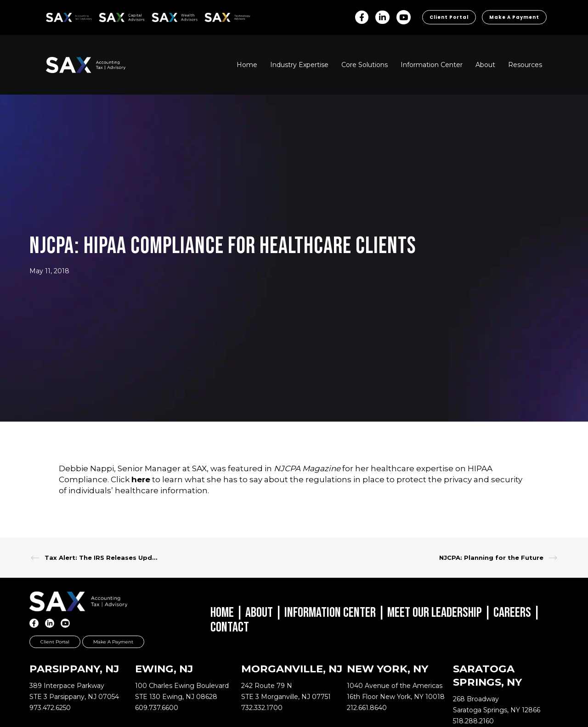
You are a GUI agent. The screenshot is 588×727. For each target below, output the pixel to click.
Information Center (330, 613)
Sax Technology (221, 17)
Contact (230, 627)
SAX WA (162, 16)
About (259, 613)
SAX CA (109, 16)
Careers (512, 613)
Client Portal (449, 17)
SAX (51, 16)
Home (222, 613)
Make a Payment (514, 17)
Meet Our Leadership (435, 613)
